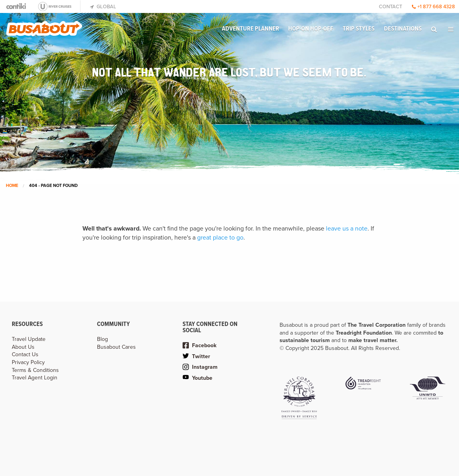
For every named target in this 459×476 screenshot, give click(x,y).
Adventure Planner (251, 29)
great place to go (220, 238)
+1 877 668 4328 (433, 7)
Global (103, 7)
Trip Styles (359, 29)
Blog (102, 339)
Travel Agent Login (35, 378)
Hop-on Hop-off (311, 29)
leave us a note (347, 229)
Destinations (403, 29)
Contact (390, 7)
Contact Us (25, 354)
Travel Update (29, 339)
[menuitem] (250, 29)
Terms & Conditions (35, 370)
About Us (23, 347)
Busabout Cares (116, 347)
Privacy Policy (28, 362)
